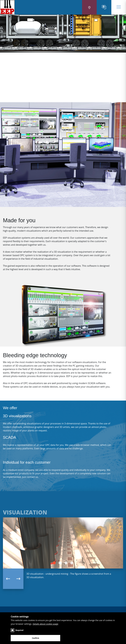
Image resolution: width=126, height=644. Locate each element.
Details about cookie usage (45, 624)
